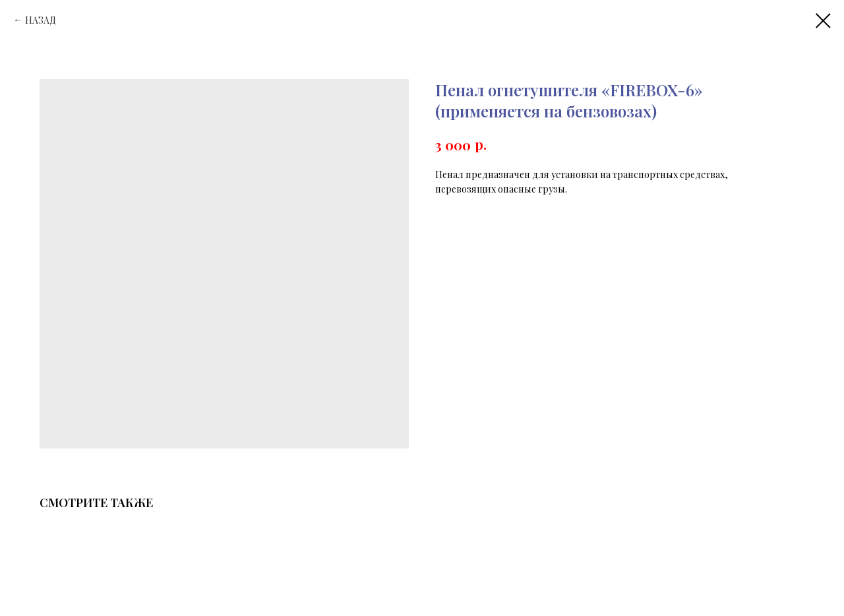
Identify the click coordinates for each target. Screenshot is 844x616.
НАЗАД (41, 20)
